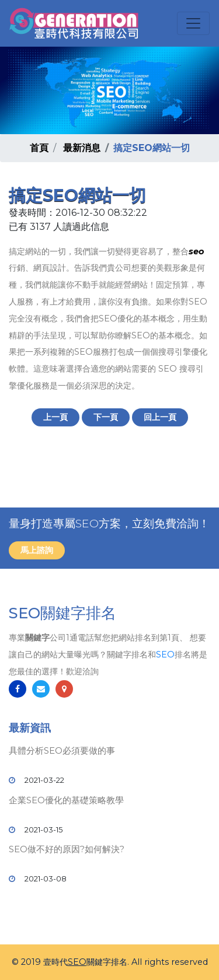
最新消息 (82, 148)
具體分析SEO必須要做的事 (62, 750)
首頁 (39, 148)
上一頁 (55, 417)
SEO (165, 654)
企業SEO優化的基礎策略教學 (66, 800)
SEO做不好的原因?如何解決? (67, 849)
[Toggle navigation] (193, 23)
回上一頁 (160, 417)
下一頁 (106, 417)
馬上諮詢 (37, 550)
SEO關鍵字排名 (62, 613)
